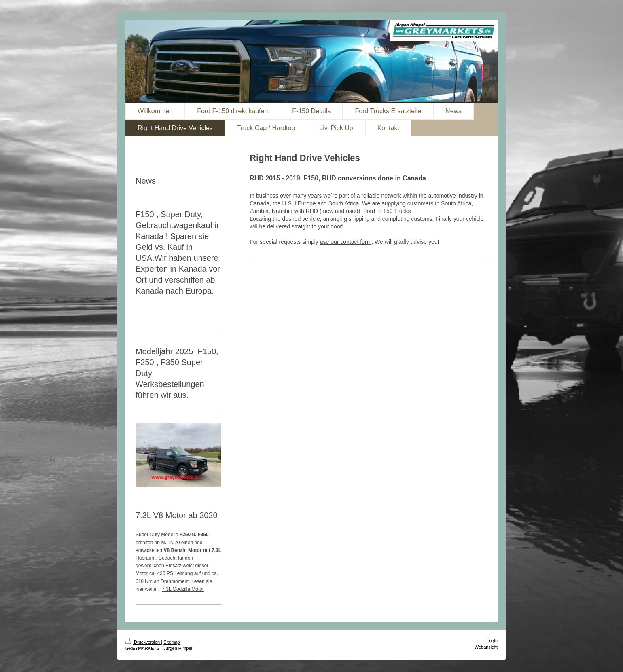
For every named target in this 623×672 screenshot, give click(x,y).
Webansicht (486, 647)
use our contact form (346, 242)
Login (492, 641)
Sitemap (172, 642)
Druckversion (143, 642)
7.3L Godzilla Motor (183, 589)
